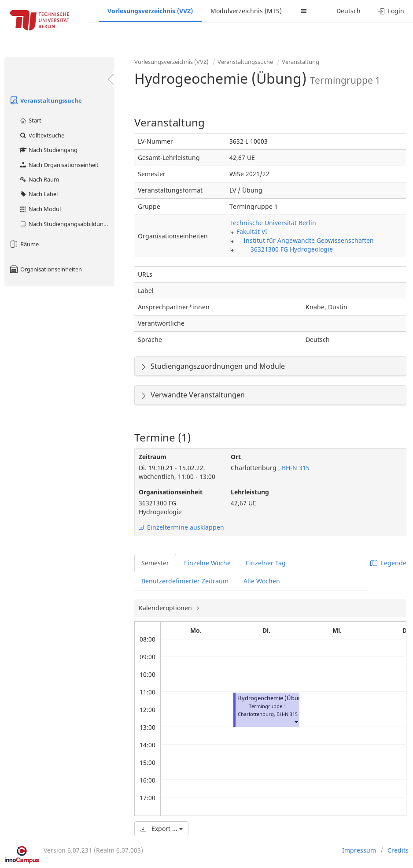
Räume (24, 244)
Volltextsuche (42, 135)
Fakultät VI (252, 232)
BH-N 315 (295, 468)
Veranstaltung (301, 62)
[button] (296, 722)
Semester (155, 563)
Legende (388, 563)
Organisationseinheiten (45, 269)
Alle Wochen (262, 581)
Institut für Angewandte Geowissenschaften (309, 240)
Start (30, 120)
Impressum (359, 850)
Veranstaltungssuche (45, 100)
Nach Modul (40, 209)
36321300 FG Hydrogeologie (292, 249)
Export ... (161, 829)
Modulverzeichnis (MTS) (246, 11)
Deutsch (348, 11)
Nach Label (38, 194)
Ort (236, 457)
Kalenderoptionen (166, 608)
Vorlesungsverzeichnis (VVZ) (150, 11)
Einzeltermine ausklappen (181, 527)
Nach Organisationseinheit (59, 165)
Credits (398, 850)
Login (391, 11)
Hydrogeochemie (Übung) (272, 698)
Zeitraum (153, 457)
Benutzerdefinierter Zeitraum (185, 581)
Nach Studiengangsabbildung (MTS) (67, 224)
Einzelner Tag (266, 563)
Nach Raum (39, 179)
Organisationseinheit (171, 492)
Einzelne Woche (207, 563)
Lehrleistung (250, 492)
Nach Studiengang (48, 150)
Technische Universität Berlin (273, 223)
